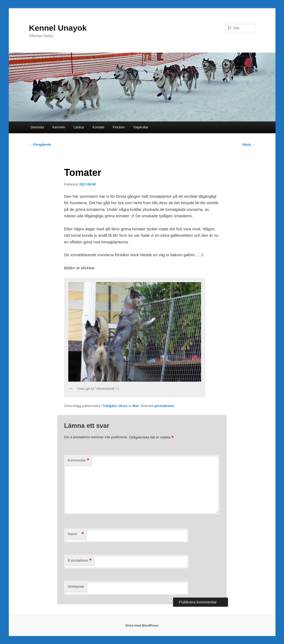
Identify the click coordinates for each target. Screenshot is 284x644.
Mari (136, 406)
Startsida (37, 127)
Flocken (119, 127)
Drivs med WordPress (142, 626)
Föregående (40, 145)
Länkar (79, 127)
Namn (76, 534)
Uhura (123, 406)
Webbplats (76, 586)
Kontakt (98, 127)
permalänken (164, 406)
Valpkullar (141, 127)
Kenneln (59, 127)
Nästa (249, 145)
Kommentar (78, 461)
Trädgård (109, 406)
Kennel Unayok (58, 28)
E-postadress (80, 561)
